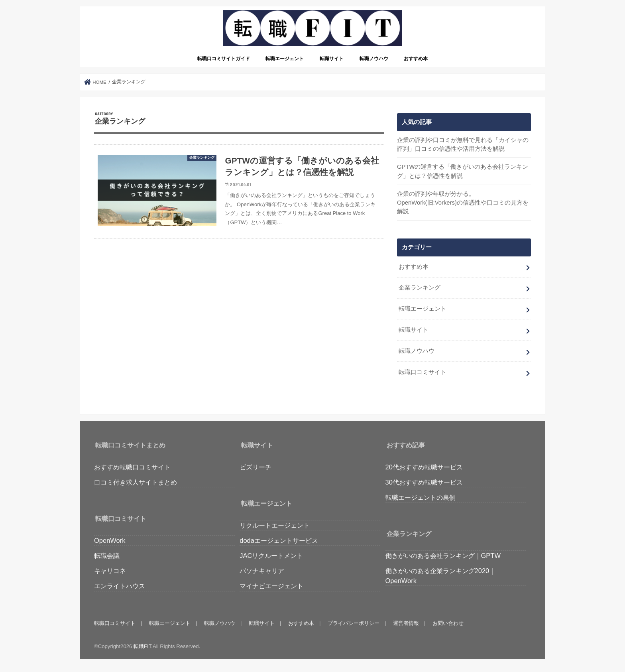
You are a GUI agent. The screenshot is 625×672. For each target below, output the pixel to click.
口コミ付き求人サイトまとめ (136, 482)
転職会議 (107, 556)
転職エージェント (285, 59)
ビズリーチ (256, 467)
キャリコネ (110, 571)
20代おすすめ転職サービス (424, 467)
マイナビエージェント (271, 586)
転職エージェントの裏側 (421, 497)
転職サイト (332, 59)
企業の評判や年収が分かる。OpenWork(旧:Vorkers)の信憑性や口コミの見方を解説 (463, 203)
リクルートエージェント (275, 525)
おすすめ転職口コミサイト (132, 467)
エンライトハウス (120, 586)
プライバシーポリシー (354, 623)
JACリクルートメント (271, 556)
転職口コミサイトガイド (224, 59)
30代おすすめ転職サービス (424, 482)
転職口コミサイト (423, 372)
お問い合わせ (448, 623)
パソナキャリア (262, 571)
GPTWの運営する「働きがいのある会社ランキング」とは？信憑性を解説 (463, 171)
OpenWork (110, 540)
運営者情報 (406, 623)
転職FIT (142, 646)
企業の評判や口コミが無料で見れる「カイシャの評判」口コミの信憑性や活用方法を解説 (463, 144)
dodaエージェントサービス (279, 540)
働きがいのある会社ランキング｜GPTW (443, 556)
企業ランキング (420, 288)
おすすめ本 (416, 59)
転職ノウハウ (374, 59)
